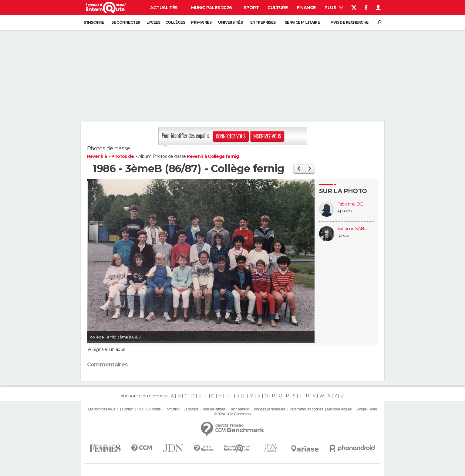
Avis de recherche (349, 22)
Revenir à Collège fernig (213, 156)
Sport (251, 8)
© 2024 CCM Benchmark (232, 414)
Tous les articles (214, 409)
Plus (334, 8)
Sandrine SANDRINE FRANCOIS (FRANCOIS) (352, 229)
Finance (306, 8)
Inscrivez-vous (267, 136)
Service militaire (302, 22)
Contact (128, 409)
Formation (172, 409)
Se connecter (126, 22)
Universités (230, 22)
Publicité (154, 409)
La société (191, 409)
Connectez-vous (231, 136)
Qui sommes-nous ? (103, 409)
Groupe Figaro (366, 409)
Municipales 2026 (212, 8)
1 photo (343, 235)
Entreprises (263, 22)
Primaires (201, 22)
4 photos (344, 211)
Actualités (164, 8)
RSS (141, 409)
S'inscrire (94, 22)
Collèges (175, 22)
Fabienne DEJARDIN (352, 204)
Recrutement (239, 409)
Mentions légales (339, 409)
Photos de (123, 156)
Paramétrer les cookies (306, 409)
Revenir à (98, 156)
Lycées (153, 22)
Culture (278, 8)
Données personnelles (269, 409)
